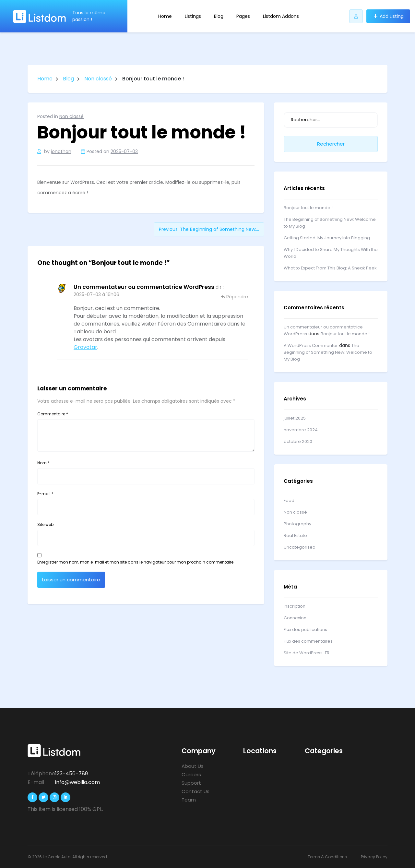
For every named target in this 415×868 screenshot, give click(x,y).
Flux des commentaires (308, 641)
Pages (243, 16)
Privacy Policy (374, 857)
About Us (193, 766)
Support (191, 783)
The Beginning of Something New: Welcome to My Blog (328, 352)
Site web (45, 524)
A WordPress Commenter (311, 345)
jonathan (61, 151)
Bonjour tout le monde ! (308, 208)
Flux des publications (305, 630)
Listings (193, 16)
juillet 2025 (295, 418)
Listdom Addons (281, 16)
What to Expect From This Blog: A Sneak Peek (330, 268)
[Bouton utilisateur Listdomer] (356, 16)
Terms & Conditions (327, 857)
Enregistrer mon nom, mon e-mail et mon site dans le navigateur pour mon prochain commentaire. (136, 562)
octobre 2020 (298, 441)
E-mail (45, 494)
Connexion (295, 618)
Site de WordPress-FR (307, 653)
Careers (191, 774)
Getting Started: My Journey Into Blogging (327, 238)
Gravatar (85, 347)
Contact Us (196, 791)
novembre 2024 (301, 430)
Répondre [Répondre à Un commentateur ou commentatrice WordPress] (237, 297)
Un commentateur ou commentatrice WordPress (144, 287)
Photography (297, 524)
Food (289, 500)
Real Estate (295, 535)
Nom (43, 463)
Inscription (295, 606)
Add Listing (392, 16)
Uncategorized (300, 547)
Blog (219, 16)
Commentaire (53, 414)
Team (189, 800)
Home (165, 16)
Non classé (98, 79)
